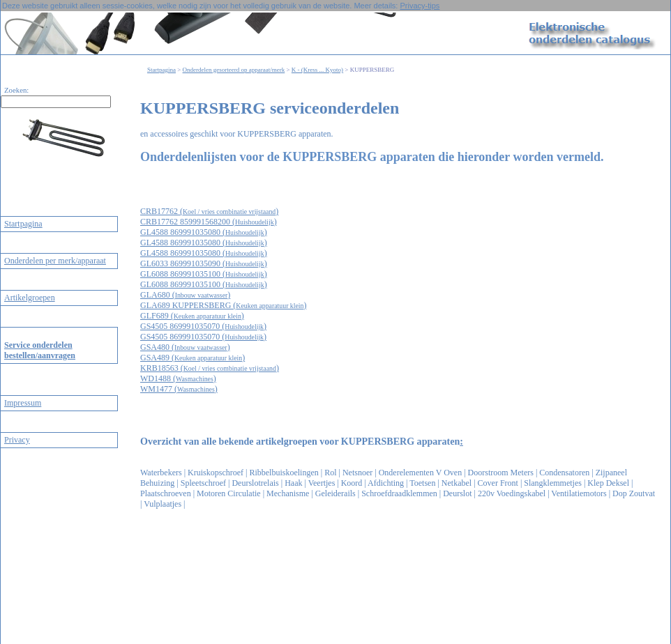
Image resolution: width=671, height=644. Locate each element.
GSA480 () (185, 347)
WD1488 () (178, 378)
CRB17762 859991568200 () (209, 222)
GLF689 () (192, 316)
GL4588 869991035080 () (204, 232)
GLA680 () (185, 295)
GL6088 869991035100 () (204, 274)
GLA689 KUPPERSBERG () (224, 305)
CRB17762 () (209, 211)
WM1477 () (179, 389)
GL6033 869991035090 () (204, 263)
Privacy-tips (420, 6)
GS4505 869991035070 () (203, 326)
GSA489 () (193, 358)
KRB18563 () (210, 368)
